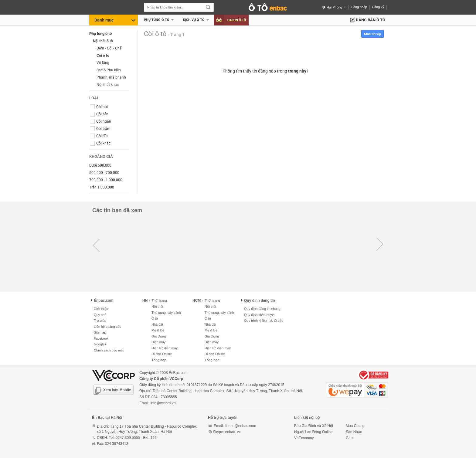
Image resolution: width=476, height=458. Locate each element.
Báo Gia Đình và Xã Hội (314, 426)
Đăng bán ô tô (371, 20)
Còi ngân (100, 121)
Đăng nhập (359, 7)
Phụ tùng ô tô (157, 20)
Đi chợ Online (162, 354)
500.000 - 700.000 (104, 173)
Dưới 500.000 (100, 165)
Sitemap (100, 332)
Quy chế (100, 315)
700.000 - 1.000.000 (106, 180)
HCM (197, 300)
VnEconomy (304, 438)
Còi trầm (100, 129)
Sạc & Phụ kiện (109, 70)
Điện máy (158, 342)
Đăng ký (378, 7)
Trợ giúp (100, 321)
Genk (350, 438)
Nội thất (157, 307)
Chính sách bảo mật (109, 350)
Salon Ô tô (231, 20)
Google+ (100, 344)
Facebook (101, 338)
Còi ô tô (103, 56)
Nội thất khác (108, 85)
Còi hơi (99, 107)
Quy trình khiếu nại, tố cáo (264, 321)
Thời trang (158, 300)
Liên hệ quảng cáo (107, 327)
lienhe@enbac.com (241, 426)
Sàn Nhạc (354, 432)
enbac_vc (233, 432)
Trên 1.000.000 (102, 187)
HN (145, 300)
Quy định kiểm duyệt (259, 315)
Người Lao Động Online (313, 432)
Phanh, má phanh (111, 77)
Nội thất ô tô (103, 41)
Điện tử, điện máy (165, 348)
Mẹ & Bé (158, 330)
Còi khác (100, 143)
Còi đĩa (99, 136)
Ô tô (155, 318)
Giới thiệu (101, 309)
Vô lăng (103, 63)
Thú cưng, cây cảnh (166, 313)
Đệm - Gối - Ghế (109, 48)
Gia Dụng (159, 336)
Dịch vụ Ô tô (194, 20)
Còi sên (99, 114)
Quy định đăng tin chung (262, 309)
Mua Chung (355, 426)
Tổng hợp (159, 360)
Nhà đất (157, 324)
